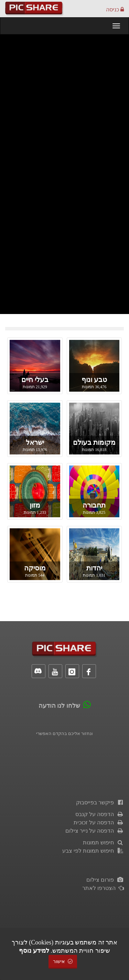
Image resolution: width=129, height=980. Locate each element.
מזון (35, 505)
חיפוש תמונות (103, 842)
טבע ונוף (94, 380)
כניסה (115, 9)
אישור (63, 962)
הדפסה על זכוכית (99, 822)
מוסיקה (35, 568)
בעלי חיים (35, 380)
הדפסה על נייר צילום (95, 831)
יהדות (94, 568)
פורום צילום (105, 880)
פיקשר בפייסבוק (100, 802)
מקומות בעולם (94, 442)
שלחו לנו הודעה (59, 706)
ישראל (35, 442)
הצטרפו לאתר (103, 888)
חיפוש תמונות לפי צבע (93, 851)
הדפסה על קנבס (100, 814)
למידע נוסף (34, 951)
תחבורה (94, 505)
